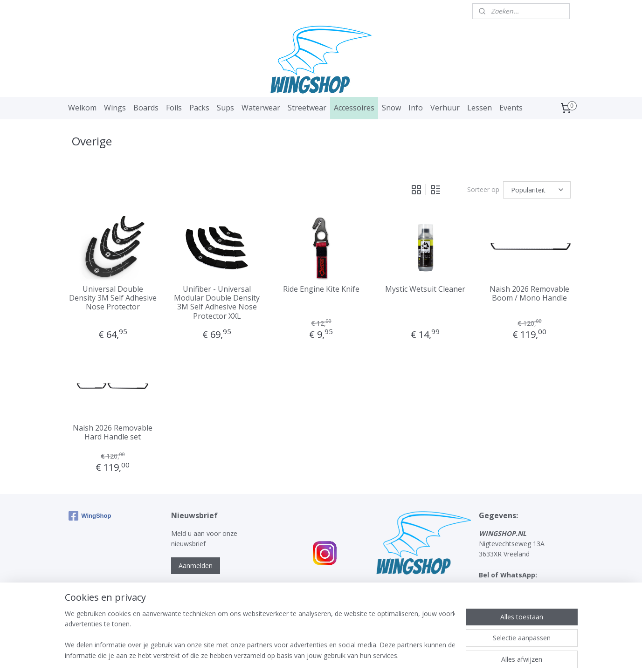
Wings (115, 108)
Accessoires (354, 108)
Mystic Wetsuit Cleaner (425, 289)
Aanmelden (196, 566)
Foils (174, 108)
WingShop (90, 516)
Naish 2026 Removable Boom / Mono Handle (529, 294)
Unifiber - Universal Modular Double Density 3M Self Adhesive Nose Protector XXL (217, 303)
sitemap (280, 655)
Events (511, 108)
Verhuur (445, 108)
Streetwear (307, 108)
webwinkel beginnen (336, 655)
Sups (225, 108)
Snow (391, 108)
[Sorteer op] (537, 190)
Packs (199, 108)
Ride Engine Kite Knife (321, 289)
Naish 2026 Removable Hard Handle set (113, 432)
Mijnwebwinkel (417, 655)
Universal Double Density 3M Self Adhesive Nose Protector (112, 298)
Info (416, 108)
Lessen (480, 108)
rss (300, 655)
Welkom (82, 108)
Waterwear (261, 108)
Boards (146, 108)
